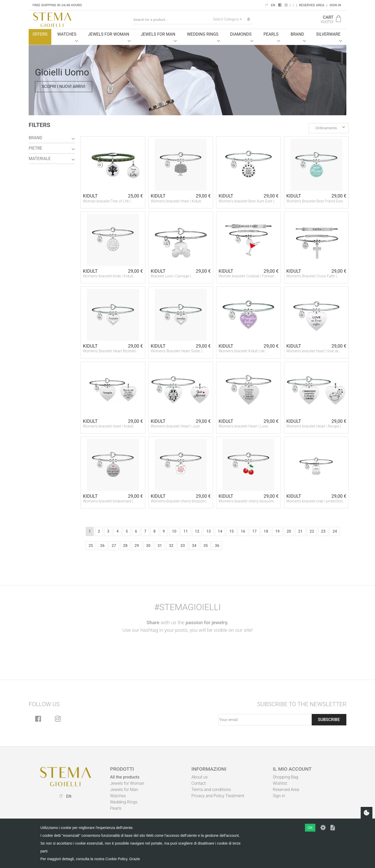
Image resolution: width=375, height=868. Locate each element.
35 (206, 546)
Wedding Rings (124, 802)
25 (91, 546)
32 (171, 546)
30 (148, 546)
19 (277, 531)
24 (335, 531)
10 (174, 531)
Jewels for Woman (127, 783)
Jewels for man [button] (158, 34)
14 (220, 531)
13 (208, 531)
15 (231, 531)
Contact (199, 783)
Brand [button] (297, 34)
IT (267, 5)
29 (137, 546)
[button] (329, 128)
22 (312, 531)
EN (273, 5)
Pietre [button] (35, 148)
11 (186, 531)
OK (310, 828)
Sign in (335, 5)
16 (243, 531)
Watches (118, 796)
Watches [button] (67, 34)
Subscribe (329, 720)
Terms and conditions (211, 790)
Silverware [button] (328, 34)
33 (183, 546)
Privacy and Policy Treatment (218, 796)
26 (102, 546)
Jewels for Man (124, 790)
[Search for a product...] (172, 20)
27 (114, 546)
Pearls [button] (271, 34)
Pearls (116, 808)
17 (255, 531)
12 (197, 531)
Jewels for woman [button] (109, 34)
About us (200, 777)
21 (300, 531)
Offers (40, 34)
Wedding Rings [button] (203, 34)
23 (323, 531)
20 (289, 531)
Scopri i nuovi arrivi (64, 87)
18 (266, 531)
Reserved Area (312, 5)
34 (194, 546)
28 (125, 546)
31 (160, 546)
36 (217, 546)
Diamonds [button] (241, 34)
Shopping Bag (286, 777)
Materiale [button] (40, 159)
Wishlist (280, 783)
